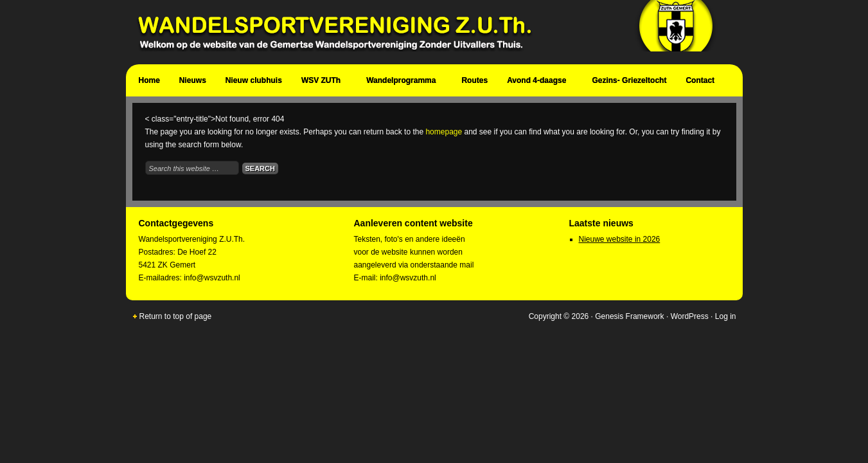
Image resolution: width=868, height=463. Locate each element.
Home (149, 80)
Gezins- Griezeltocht (629, 80)
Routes (474, 80)
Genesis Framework (629, 316)
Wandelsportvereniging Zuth (428, 32)
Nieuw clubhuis (254, 80)
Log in (726, 316)
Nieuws (193, 80)
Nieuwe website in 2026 (620, 239)
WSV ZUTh (323, 82)
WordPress (690, 316)
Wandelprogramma (403, 82)
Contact (702, 82)
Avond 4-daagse (538, 82)
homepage (444, 132)
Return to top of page (176, 316)
